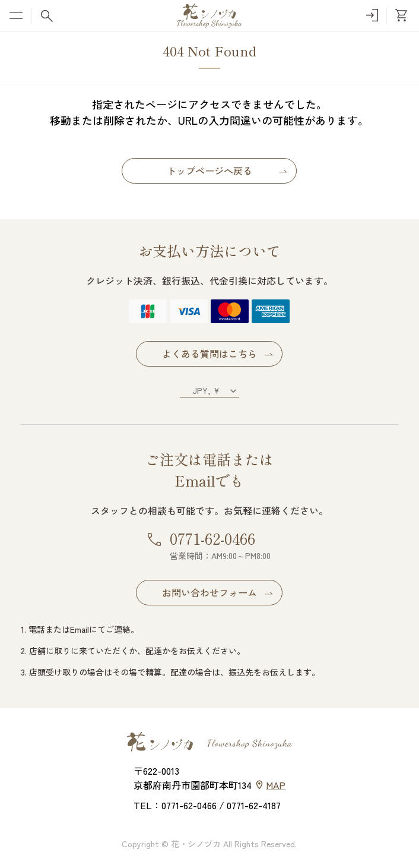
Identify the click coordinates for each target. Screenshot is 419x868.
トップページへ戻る (209, 171)
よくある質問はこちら (209, 353)
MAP (276, 785)
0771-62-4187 (254, 805)
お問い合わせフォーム (209, 592)
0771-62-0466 (212, 538)
